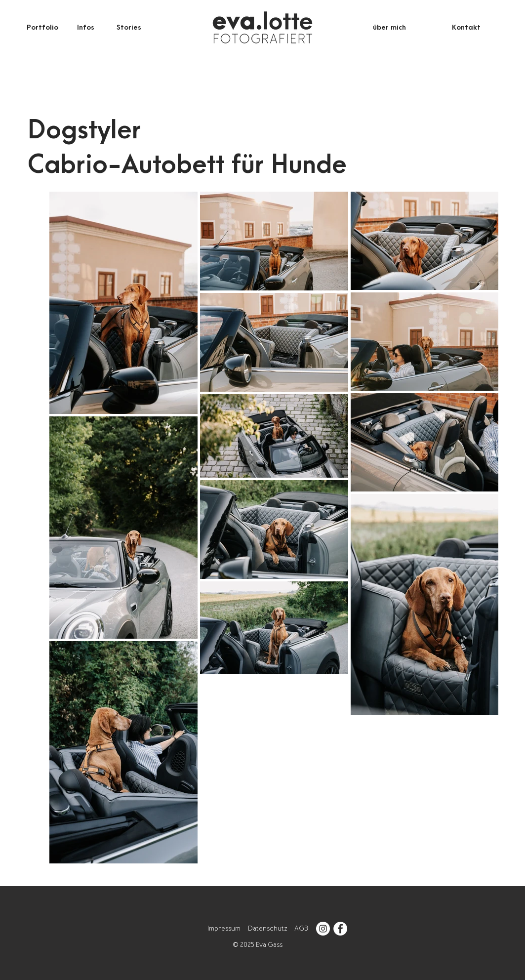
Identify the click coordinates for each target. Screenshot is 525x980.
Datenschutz (267, 928)
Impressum (224, 928)
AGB (301, 928)
